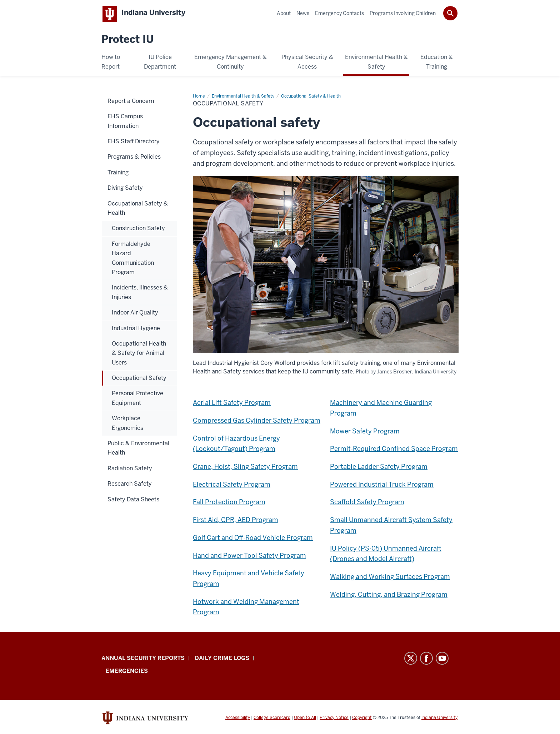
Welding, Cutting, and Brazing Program (389, 596)
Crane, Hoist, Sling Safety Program (245, 468)
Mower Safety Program (365, 433)
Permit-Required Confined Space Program (394, 450)
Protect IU (127, 41)
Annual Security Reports (143, 659)
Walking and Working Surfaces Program (390, 578)
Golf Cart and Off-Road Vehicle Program (253, 539)
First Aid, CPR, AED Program (236, 521)
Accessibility (238, 719)
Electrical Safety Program (232, 486)
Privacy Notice (334, 719)
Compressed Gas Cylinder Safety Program (257, 422)
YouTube (442, 660)
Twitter (411, 660)
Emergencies (127, 672)
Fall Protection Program (229, 503)
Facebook (426, 660)
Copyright (362, 719)
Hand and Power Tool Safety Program (249, 557)
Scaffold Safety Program (367, 503)
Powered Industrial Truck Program (382, 486)
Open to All (305, 719)
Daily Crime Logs (222, 659)
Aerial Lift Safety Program (232, 404)
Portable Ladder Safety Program (379, 468)
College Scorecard (272, 719)
